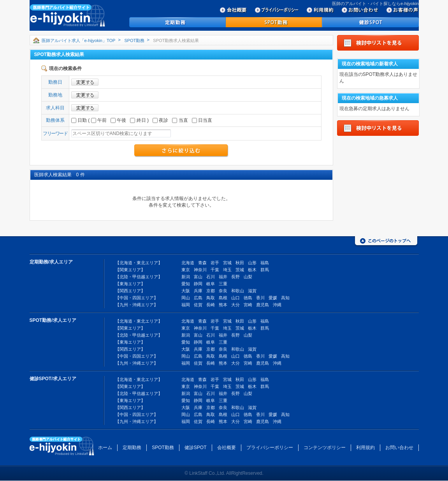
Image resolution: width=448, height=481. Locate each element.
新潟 (186, 277)
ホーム (105, 448)
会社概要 (227, 448)
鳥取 (211, 298)
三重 (223, 284)
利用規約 (365, 448)
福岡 (186, 305)
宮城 (227, 263)
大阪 (186, 291)
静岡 (198, 284)
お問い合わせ (399, 448)
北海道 (188, 263)
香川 (260, 298)
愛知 (186, 284)
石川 (211, 277)
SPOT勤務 (134, 40)
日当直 (202, 120)
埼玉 (227, 270)
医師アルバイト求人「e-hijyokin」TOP (79, 40)
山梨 (248, 277)
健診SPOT (196, 448)
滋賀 (252, 291)
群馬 (265, 270)
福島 (265, 263)
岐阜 (211, 284)
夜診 (160, 120)
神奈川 (200, 270)
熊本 (223, 305)
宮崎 (248, 305)
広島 (198, 298)
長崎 (211, 305)
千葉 (215, 270)
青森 (202, 263)
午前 (99, 120)
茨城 (240, 270)
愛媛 (273, 298)
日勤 (79, 120)
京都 (211, 291)
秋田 (240, 263)
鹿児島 (263, 305)
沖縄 (277, 305)
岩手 (215, 263)
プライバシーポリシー (270, 448)
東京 (186, 270)
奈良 (223, 291)
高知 (285, 298)
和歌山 (238, 291)
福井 (223, 277)
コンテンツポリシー (325, 448)
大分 (235, 305)
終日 (138, 120)
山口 (235, 298)
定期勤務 (132, 448)
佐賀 (198, 305)
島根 (223, 298)
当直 (180, 120)
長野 (235, 277)
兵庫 (198, 291)
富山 (198, 277)
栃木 (252, 270)
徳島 (248, 298)
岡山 (186, 298)
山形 (252, 263)
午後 (118, 120)
